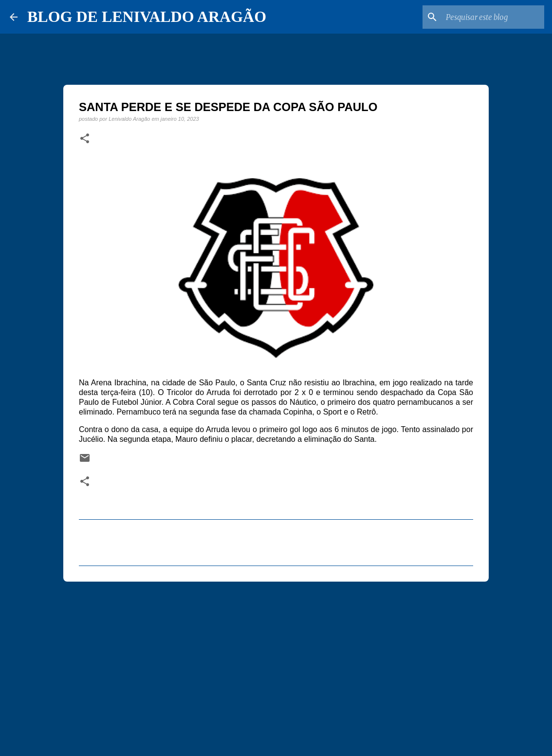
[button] (85, 139)
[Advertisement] (276, 664)
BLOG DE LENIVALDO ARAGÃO (147, 17)
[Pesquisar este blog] (493, 17)
